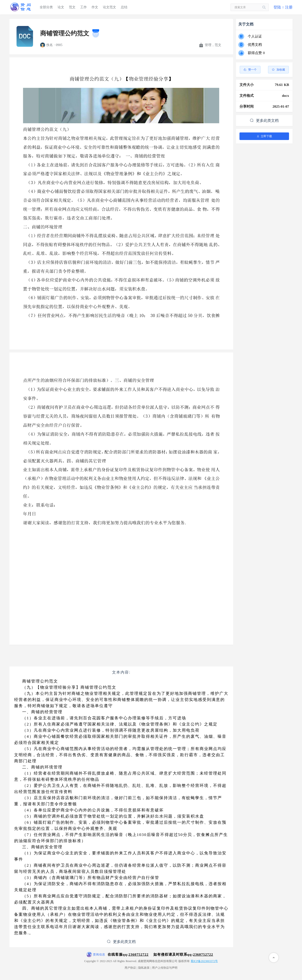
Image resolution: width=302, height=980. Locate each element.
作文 (95, 7)
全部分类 (46, 7)
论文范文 (109, 7)
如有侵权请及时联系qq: (183, 955)
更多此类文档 (121, 942)
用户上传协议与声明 (165, 968)
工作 (84, 7)
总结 (124, 7)
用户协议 (130, 968)
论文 (61, 7)
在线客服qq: (128, 955)
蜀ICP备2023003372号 (204, 961)
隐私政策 (144, 968)
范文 (72, 7)
